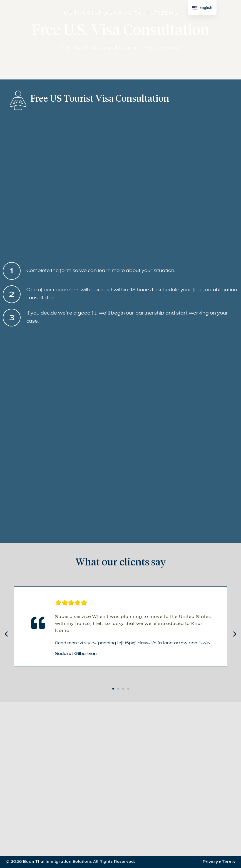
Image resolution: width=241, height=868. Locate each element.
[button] (6, 634)
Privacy (210, 862)
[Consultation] (119, 433)
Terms (228, 862)
